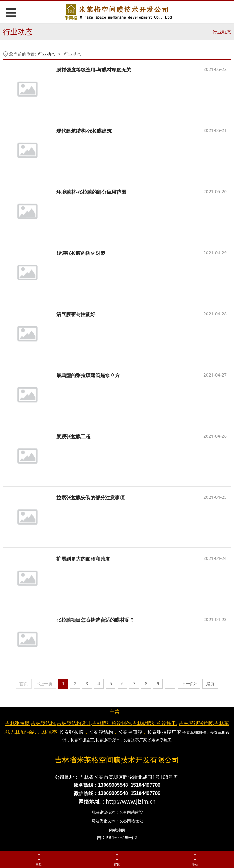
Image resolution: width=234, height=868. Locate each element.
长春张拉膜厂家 (164, 732)
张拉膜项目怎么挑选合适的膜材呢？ (95, 620)
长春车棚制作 (194, 732)
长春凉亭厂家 (135, 740)
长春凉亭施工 (160, 740)
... (170, 684)
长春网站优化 (131, 821)
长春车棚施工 (82, 740)
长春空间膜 (130, 732)
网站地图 (117, 830)
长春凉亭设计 (107, 740)
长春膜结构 (101, 732)
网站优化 (99, 821)
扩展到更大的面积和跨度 (83, 559)
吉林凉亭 (47, 732)
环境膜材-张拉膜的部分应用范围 (91, 192)
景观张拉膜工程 (73, 436)
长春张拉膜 (72, 732)
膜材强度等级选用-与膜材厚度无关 (94, 70)
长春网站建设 (131, 812)
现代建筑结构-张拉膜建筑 (84, 131)
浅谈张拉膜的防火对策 (81, 253)
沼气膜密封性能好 (76, 314)
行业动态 (222, 32)
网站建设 (99, 812)
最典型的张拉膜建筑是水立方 (88, 375)
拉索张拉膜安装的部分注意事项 (90, 498)
